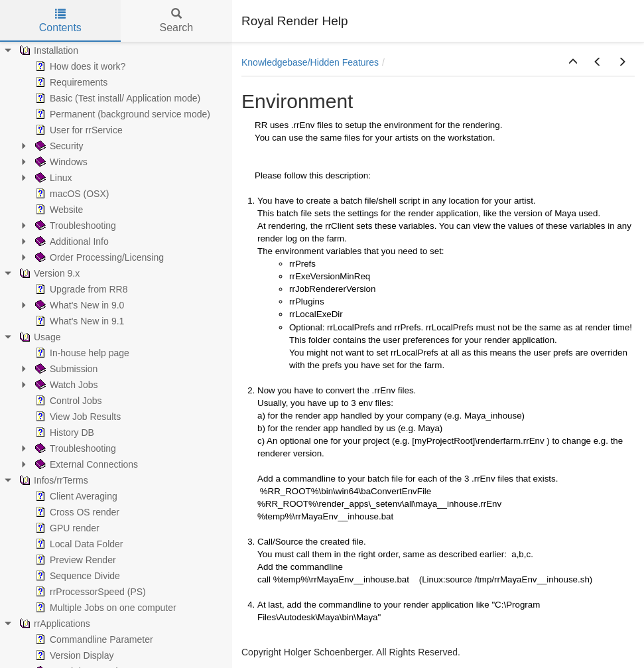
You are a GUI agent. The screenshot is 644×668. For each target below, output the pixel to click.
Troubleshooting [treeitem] (74, 226)
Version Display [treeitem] (73, 655)
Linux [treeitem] (52, 178)
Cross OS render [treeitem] (76, 512)
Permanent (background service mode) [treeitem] (121, 114)
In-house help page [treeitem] (81, 353)
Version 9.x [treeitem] (48, 273)
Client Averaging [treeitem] (75, 496)
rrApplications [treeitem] (53, 624)
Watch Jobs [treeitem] (65, 385)
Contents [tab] (60, 21)
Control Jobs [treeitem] (67, 401)
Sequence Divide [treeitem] (76, 576)
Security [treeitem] (58, 146)
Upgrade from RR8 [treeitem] (80, 289)
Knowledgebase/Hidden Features (310, 62)
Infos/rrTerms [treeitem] (52, 480)
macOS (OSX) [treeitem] (71, 194)
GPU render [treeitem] (66, 528)
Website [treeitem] (58, 210)
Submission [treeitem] (65, 369)
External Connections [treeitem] (85, 464)
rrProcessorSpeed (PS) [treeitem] (89, 592)
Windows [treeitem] (60, 162)
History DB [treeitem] (63, 433)
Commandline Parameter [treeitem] (93, 639)
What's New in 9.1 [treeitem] (78, 321)
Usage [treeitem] (38, 337)
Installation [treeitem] (47, 50)
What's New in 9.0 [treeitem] (78, 305)
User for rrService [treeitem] (78, 130)
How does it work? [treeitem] (79, 66)
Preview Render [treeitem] (74, 560)
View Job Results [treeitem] (77, 417)
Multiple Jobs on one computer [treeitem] (104, 608)
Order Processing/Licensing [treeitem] (98, 257)
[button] (573, 62)
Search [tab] (176, 21)
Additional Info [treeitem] (71, 241)
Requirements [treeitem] (70, 82)
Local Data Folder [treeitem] (78, 544)
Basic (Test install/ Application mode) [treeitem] (116, 98)
